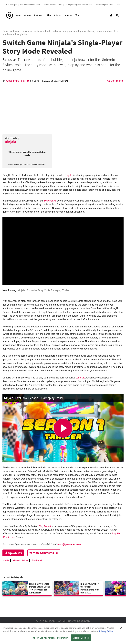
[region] (63, 634)
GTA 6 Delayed (12, 5)
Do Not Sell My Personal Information (50, 638)
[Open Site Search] (117, 15)
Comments (115, 81)
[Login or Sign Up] (111, 15)
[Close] (121, 628)
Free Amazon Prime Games (30, 5)
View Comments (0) (44, 553)
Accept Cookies (81, 638)
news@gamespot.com (69, 544)
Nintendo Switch (20, 561)
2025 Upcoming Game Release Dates (79, 5)
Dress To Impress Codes (104, 5)
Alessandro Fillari (16, 81)
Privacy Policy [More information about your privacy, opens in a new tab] (106, 631)
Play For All (50, 201)
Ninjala (10, 142)
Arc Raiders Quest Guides (53, 5)
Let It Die (80, 378)
